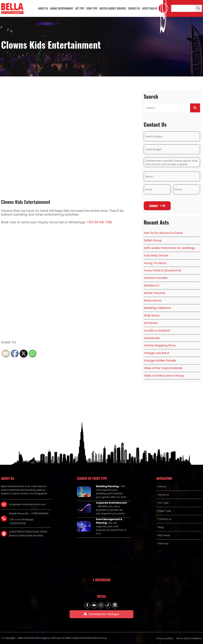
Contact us (134, 8)
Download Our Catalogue (101, 614)
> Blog (160, 527)
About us (43, 8)
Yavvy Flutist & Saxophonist (162, 271)
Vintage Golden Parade (160, 361)
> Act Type (162, 503)
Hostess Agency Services (113, 8)
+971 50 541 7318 (99, 222)
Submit (157, 206)
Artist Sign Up (150, 8)
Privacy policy (165, 638)
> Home (161, 486)
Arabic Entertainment (62, 8)
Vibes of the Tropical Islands (163, 368)
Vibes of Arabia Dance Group (164, 376)
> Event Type (164, 511)
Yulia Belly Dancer (156, 255)
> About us (163, 495)
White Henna (153, 301)
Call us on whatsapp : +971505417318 (22, 521)
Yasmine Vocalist (156, 278)
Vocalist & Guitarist (157, 331)
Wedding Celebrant (157, 308)
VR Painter (151, 323)
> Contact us (164, 519)
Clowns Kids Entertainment (26, 202)
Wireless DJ (152, 285)
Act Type (80, 8)
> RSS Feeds (163, 535)
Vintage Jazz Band (156, 353)
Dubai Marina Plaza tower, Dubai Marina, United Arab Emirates (28, 534)
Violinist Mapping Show (160, 346)
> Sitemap (162, 543)
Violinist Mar (152, 338)
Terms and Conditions (189, 638)
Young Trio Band (155, 263)
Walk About (152, 315)
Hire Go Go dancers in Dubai (163, 233)
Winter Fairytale (155, 293)
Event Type (92, 8)
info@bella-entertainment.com (27, 504)
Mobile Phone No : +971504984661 (29, 513)
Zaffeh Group (153, 240)
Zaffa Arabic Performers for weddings (169, 248)
